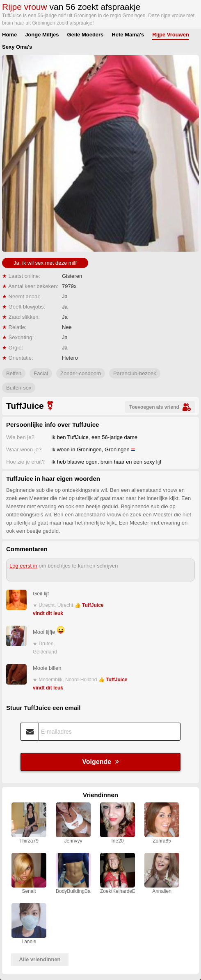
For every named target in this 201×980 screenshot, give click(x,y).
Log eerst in (23, 566)
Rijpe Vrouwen (171, 35)
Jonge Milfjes (42, 35)
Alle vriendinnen (40, 959)
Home (9, 35)
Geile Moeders (85, 35)
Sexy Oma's (17, 47)
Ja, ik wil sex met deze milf (45, 263)
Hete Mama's (128, 35)
